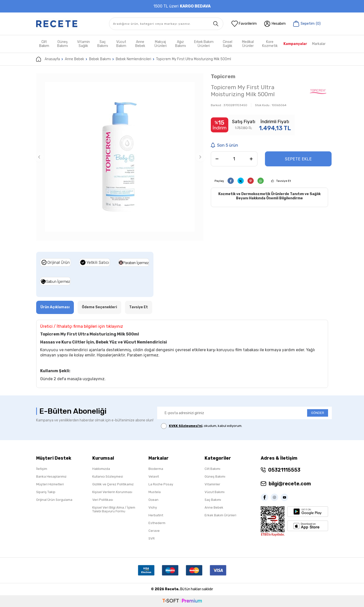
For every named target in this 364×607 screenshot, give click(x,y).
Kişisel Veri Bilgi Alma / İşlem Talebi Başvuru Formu (114, 509)
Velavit (154, 476)
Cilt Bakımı (212, 469)
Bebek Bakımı (100, 59)
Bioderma (156, 469)
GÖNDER (318, 413)
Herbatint (156, 515)
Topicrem (223, 76)
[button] (39, 157)
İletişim (42, 469)
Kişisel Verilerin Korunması (112, 492)
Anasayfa (48, 59)
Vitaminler (212, 484)
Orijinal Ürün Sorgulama (54, 500)
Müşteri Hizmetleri (50, 484)
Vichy (153, 507)
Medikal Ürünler (248, 44)
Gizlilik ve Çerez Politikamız (113, 484)
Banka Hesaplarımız (51, 476)
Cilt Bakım (44, 44)
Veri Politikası (103, 500)
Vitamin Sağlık (83, 44)
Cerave (154, 531)
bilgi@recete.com (290, 484)
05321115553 (284, 470)
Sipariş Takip (46, 492)
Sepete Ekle (298, 159)
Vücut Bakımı (215, 492)
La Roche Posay (161, 484)
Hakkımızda (101, 469)
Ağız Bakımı (181, 44)
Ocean (153, 500)
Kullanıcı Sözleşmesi (108, 476)
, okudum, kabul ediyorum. (202, 426)
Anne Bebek (140, 44)
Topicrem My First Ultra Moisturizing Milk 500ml (194, 59)
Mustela (155, 492)
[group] (120, 157)
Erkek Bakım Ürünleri (204, 44)
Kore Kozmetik (270, 44)
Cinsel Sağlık (228, 44)
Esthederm (157, 523)
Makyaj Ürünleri (161, 44)
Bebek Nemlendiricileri (133, 59)
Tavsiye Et (284, 181)
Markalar (319, 44)
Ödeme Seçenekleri (99, 307)
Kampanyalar (295, 44)
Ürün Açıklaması (55, 307)
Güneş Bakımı (62, 44)
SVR (152, 538)
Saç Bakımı (103, 44)
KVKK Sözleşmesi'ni (186, 426)
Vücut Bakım (121, 44)
